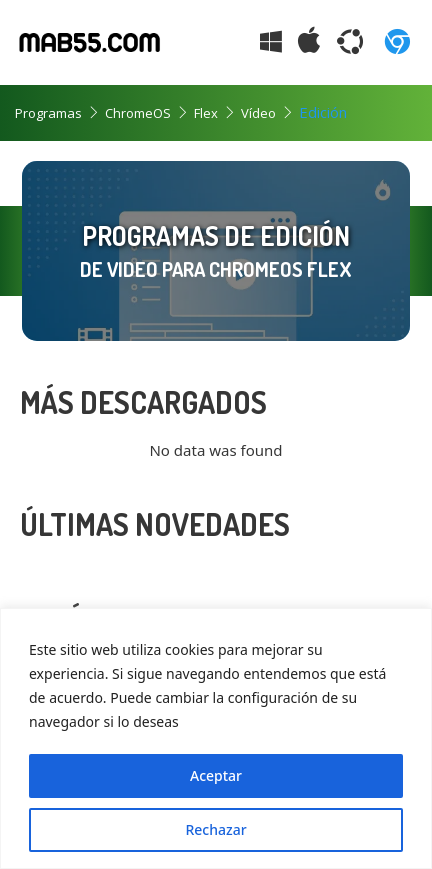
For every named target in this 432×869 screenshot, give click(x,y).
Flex (206, 113)
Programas (48, 113)
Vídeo (258, 113)
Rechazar (215, 829)
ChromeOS (138, 113)
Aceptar (216, 775)
